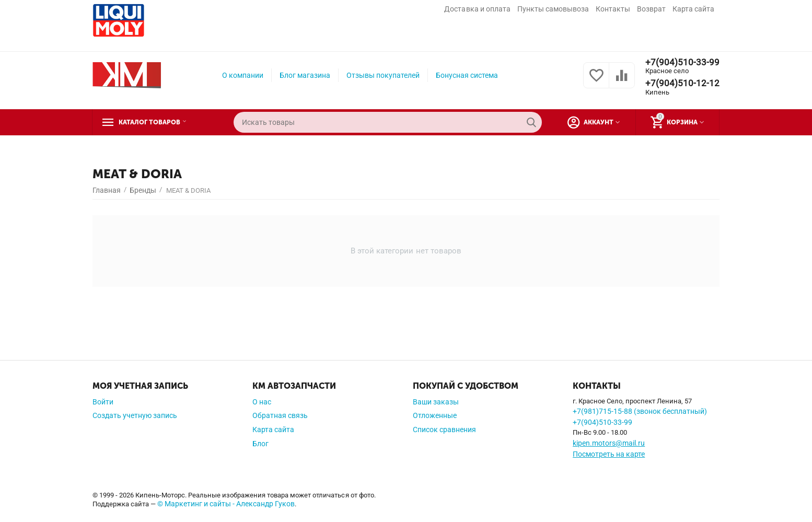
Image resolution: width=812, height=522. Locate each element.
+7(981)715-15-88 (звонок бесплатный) (640, 411)
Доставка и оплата (477, 9)
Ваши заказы (436, 402)
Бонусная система (467, 75)
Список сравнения (444, 430)
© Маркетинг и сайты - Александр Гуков (226, 504)
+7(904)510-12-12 (682, 84)
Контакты (613, 9)
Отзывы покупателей (383, 75)
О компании (243, 75)
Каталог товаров (157, 122)
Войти (103, 402)
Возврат (651, 9)
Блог (260, 444)
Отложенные (435, 415)
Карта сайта (693, 9)
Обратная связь (280, 415)
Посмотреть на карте (609, 454)
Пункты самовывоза (553, 9)
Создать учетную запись (135, 415)
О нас (262, 402)
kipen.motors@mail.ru (609, 443)
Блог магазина (305, 75)
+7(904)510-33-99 (682, 62)
